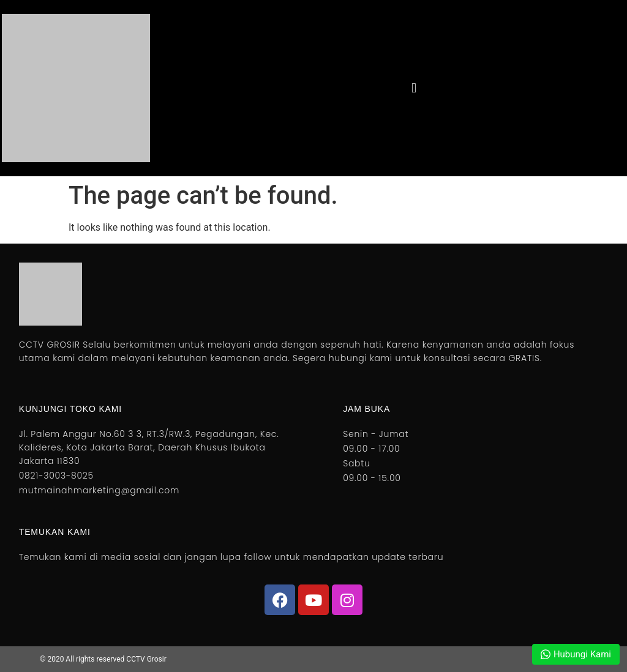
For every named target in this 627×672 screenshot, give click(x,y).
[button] (414, 88)
